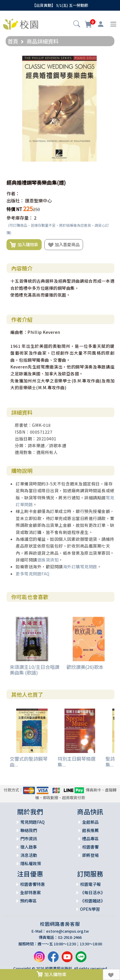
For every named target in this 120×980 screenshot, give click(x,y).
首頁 (13, 41)
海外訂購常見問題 (80, 567)
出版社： (15, 201)
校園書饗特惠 (33, 884)
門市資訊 (29, 839)
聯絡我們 (29, 830)
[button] (77, 25)
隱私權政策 (31, 863)
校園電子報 (90, 884)
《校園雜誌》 (93, 901)
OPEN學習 (90, 909)
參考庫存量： (20, 218)
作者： (13, 193)
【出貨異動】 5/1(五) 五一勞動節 (60, 5)
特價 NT (14, 209)
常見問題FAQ (33, 822)
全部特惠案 (30, 892)
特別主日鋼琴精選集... (77, 761)
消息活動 (29, 855)
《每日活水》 (93, 892)
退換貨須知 (48, 560)
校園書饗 (90, 847)
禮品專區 (90, 839)
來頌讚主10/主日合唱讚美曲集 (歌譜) (35, 670)
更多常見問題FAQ (33, 574)
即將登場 (90, 855)
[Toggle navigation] (113, 24)
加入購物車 (24, 245)
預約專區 (28, 901)
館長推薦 (90, 830)
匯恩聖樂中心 (38, 201)
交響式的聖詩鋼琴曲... (29, 761)
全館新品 (90, 822)
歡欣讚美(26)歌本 (85, 667)
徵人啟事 (29, 847)
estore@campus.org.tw (68, 931)
